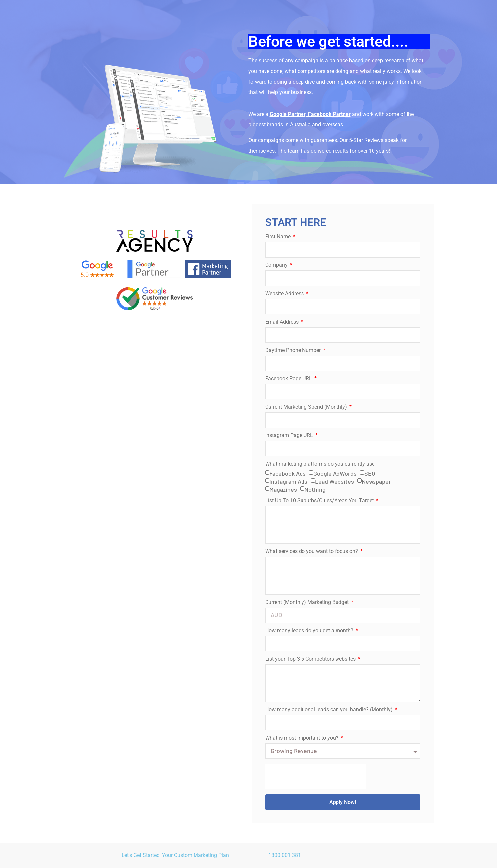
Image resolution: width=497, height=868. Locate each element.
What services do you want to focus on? (312, 552)
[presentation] (315, 777)
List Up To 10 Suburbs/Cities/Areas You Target (320, 501)
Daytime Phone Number (294, 350)
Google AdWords (335, 473)
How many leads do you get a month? (310, 631)
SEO (370, 473)
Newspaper (376, 481)
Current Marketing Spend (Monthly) (307, 407)
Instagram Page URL (290, 436)
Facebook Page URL (289, 379)
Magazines (283, 489)
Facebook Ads (288, 473)
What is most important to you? (302, 738)
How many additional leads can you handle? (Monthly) (330, 710)
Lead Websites (335, 481)
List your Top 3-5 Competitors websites (311, 659)
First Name (279, 237)
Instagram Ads (288, 481)
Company (277, 265)
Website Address (285, 294)
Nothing (315, 489)
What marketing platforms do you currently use (320, 464)
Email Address (283, 322)
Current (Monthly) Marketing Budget (308, 602)
